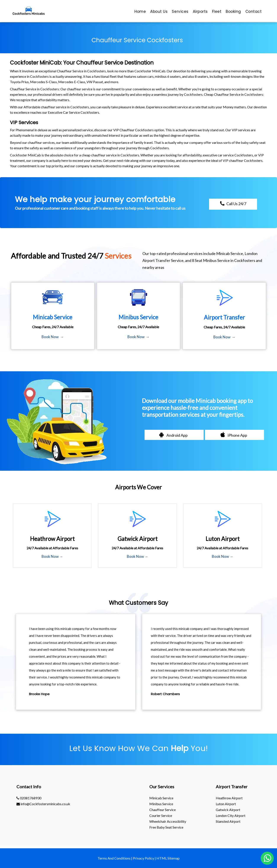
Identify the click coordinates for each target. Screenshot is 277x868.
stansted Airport (228, 821)
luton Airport (226, 804)
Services (28, 122)
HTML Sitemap (168, 858)
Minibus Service (161, 804)
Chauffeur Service (163, 810)
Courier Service (161, 815)
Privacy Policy (143, 858)
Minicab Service (161, 798)
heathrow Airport (229, 798)
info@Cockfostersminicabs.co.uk (43, 804)
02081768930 (29, 798)
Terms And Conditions (114, 858)
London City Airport (231, 815)
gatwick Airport (228, 810)
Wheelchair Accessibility (168, 821)
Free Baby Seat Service (166, 827)
